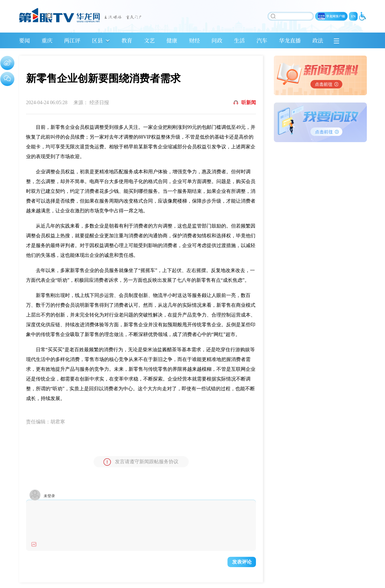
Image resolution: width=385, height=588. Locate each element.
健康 (172, 40)
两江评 (72, 40)
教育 (127, 40)
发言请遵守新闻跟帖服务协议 (141, 462)
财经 (194, 40)
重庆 (47, 40)
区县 (97, 40)
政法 (318, 40)
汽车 (262, 40)
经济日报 (99, 103)
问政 (217, 40)
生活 (239, 40)
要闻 (24, 40)
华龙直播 (290, 40)
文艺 (149, 40)
